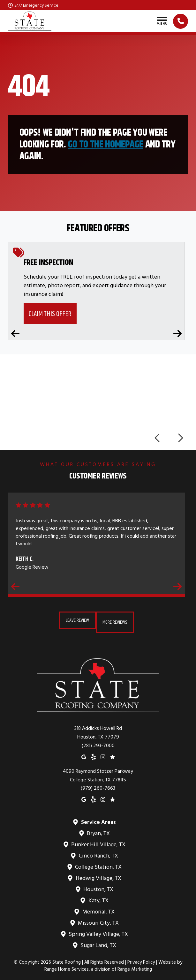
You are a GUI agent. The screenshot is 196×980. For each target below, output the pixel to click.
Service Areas (98, 818)
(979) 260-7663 (98, 784)
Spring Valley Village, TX (98, 930)
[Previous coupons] (15, 334)
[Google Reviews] (113, 752)
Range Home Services (67, 965)
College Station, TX (98, 863)
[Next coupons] (177, 334)
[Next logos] (180, 438)
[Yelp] (93, 752)
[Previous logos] (158, 438)
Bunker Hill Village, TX (98, 840)
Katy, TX (98, 896)
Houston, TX (98, 885)
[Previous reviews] (15, 586)
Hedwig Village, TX (98, 874)
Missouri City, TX (98, 919)
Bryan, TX (98, 829)
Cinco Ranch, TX (98, 852)
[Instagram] (103, 752)
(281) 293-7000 (98, 741)
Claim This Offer (50, 314)
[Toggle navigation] (162, 21)
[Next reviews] (177, 586)
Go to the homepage (106, 144)
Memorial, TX (98, 908)
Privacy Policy (141, 958)
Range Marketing (135, 965)
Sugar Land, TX (98, 941)
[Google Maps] (84, 752)
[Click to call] (181, 21)
